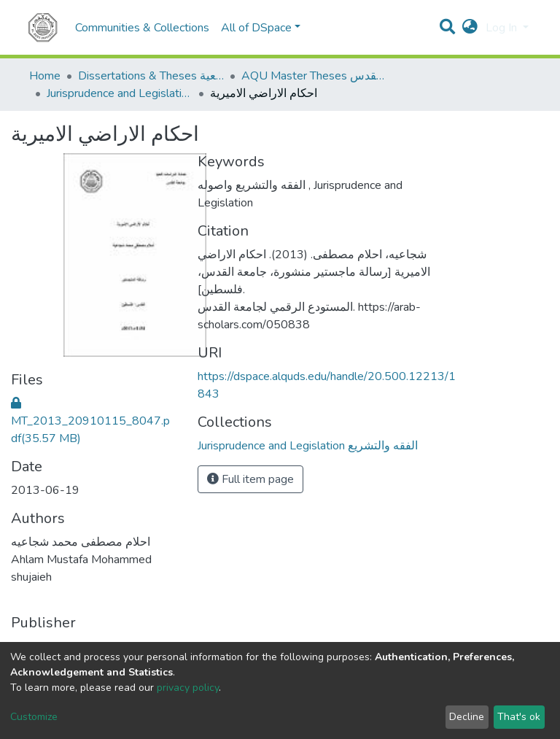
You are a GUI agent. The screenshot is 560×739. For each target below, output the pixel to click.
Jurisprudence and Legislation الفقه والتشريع (120, 93)
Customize (34, 717)
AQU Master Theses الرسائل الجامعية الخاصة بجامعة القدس (314, 76)
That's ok (519, 717)
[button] (470, 28)
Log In (503, 28)
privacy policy (188, 688)
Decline (467, 717)
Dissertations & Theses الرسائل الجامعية (151, 76)
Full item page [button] (250, 479)
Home (45, 76)
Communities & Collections (142, 28)
